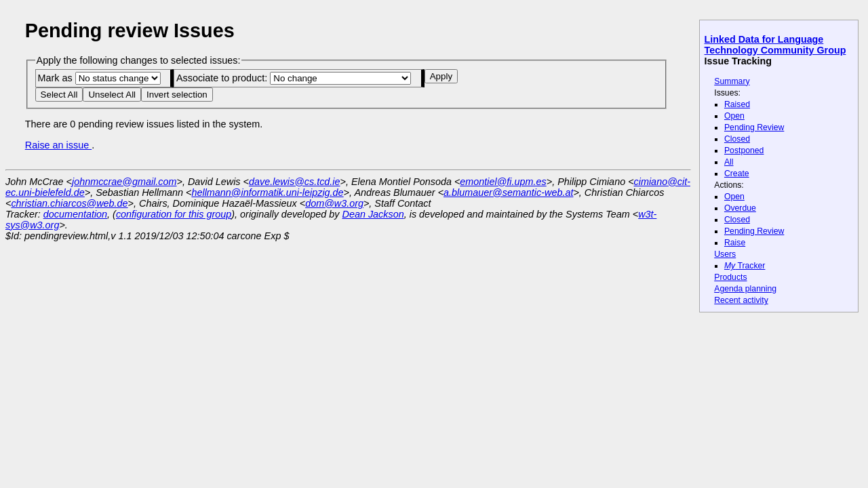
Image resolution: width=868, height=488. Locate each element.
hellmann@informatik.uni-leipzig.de (267, 192)
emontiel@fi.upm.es (503, 182)
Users (725, 254)
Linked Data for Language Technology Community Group (775, 45)
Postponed (744, 150)
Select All (59, 95)
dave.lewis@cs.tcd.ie (295, 182)
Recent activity (741, 300)
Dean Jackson (373, 214)
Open (734, 116)
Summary (732, 81)
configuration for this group (174, 214)
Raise (735, 243)
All (729, 162)
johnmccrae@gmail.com (124, 182)
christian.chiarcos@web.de (69, 203)
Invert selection (177, 95)
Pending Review (754, 127)
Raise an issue (58, 145)
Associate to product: (294, 78)
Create (737, 174)
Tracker (745, 266)
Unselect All (112, 95)
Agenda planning (745, 289)
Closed (737, 139)
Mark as (99, 78)
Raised (737, 104)
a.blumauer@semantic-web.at (508, 192)
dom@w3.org (334, 203)
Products (730, 277)
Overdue (740, 208)
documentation (75, 214)
